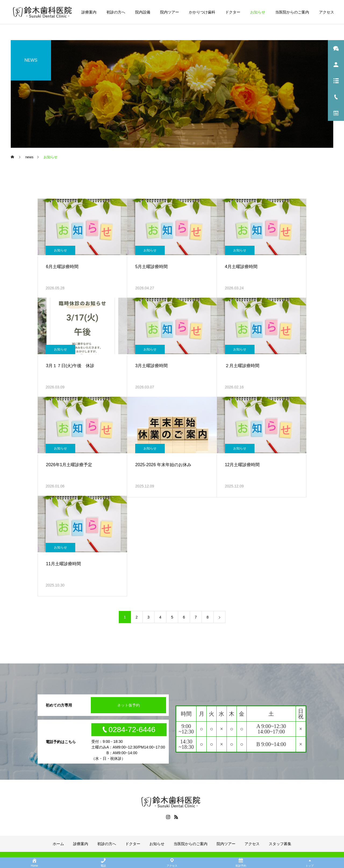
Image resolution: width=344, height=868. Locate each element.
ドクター (233, 12)
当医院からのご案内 (292, 12)
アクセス (327, 12)
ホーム (58, 844)
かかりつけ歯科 (202, 12)
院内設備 (143, 12)
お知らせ (258, 12)
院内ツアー (170, 12)
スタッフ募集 (280, 844)
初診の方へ (116, 12)
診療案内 (89, 12)
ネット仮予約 (128, 705)
